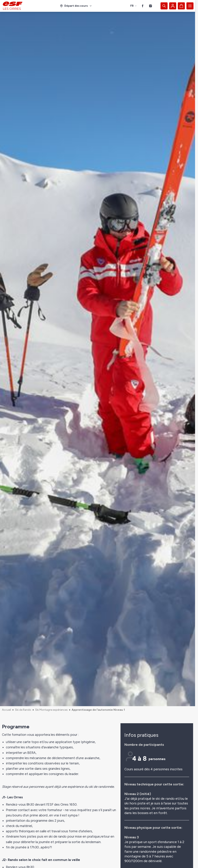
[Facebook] (143, 6)
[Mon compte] (173, 6)
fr (134, 6)
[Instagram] (151, 6)
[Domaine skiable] (76, 6)
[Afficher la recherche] (164, 6)
